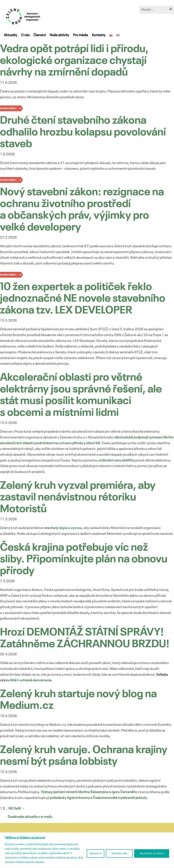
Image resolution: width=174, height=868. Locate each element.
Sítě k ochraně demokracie (31, 680)
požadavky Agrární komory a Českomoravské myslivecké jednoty (98, 798)
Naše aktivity (59, 35)
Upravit (94, 853)
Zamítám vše (119, 853)
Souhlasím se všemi (152, 853)
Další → (19, 809)
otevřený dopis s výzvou (63, 528)
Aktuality (11, 35)
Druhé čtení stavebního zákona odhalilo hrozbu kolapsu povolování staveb (83, 133)
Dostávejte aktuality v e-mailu (30, 817)
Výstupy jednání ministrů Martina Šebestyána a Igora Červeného (89, 792)
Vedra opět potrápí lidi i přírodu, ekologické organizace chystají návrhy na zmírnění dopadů (74, 61)
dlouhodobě (124, 437)
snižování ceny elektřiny (117, 461)
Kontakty (99, 35)
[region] (87, 850)
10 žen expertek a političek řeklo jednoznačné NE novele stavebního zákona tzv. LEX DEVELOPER (83, 299)
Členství (40, 35)
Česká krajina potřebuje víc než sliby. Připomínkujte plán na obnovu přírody (84, 560)
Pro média (81, 35)
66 (11, 809)
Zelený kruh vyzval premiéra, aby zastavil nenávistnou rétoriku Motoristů (78, 498)
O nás (25, 35)
